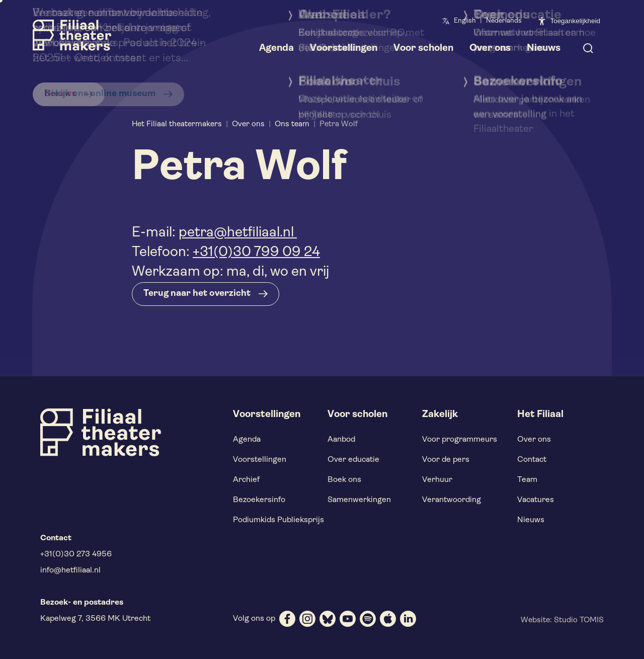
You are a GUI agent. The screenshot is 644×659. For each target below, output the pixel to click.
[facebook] (287, 619)
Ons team (292, 124)
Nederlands (504, 21)
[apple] (388, 619)
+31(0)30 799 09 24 (256, 253)
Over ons (248, 124)
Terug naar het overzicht (197, 294)
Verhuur (437, 480)
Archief (246, 480)
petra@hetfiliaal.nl (238, 233)
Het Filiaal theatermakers (177, 124)
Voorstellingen (260, 460)
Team (527, 480)
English (465, 21)
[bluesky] (328, 619)
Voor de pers (446, 460)
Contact (532, 460)
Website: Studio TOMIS (562, 620)
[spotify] (368, 619)
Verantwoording (452, 500)
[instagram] (307, 619)
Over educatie (353, 460)
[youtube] (348, 619)
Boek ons (344, 480)
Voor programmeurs (460, 440)
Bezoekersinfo (259, 500)
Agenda (247, 440)
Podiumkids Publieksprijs (278, 520)
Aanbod (341, 440)
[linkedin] (408, 619)
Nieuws (531, 520)
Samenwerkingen (359, 500)
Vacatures (536, 500)
